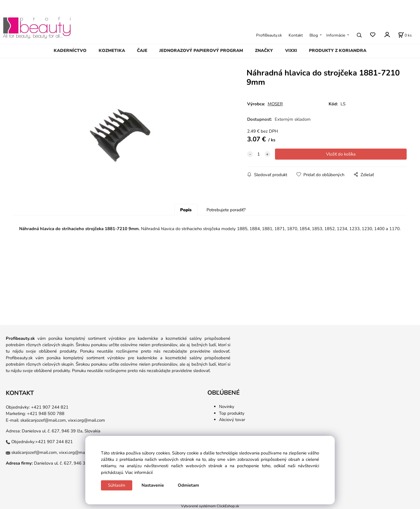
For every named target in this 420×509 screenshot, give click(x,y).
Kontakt (296, 35)
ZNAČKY (264, 50)
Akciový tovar (232, 420)
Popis (186, 210)
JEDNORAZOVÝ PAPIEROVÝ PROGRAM (201, 50)
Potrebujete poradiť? (226, 210)
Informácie (336, 35)
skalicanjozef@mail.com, (44, 420)
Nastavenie (153, 485)
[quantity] (259, 154)
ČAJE (142, 50)
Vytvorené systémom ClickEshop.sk (210, 506)
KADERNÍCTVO (70, 50)
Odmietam (188, 485)
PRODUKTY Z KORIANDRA (338, 50)
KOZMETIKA (112, 50)
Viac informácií (139, 472)
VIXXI (291, 50)
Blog (314, 35)
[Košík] (405, 35)
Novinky (227, 407)
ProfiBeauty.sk (269, 35)
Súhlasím (117, 485)
